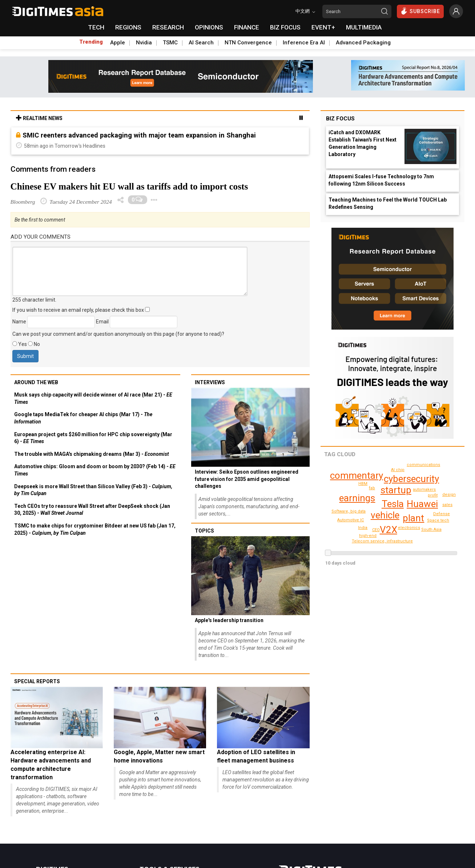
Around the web (36, 382)
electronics (410, 528)
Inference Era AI (304, 43)
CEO (376, 530)
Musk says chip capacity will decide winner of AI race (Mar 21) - (93, 398)
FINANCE (247, 27)
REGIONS (128, 27)
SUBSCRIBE (420, 11)
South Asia (420, 537)
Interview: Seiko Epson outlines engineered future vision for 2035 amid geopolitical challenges (247, 479)
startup (396, 490)
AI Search (201, 43)
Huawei (422, 504)
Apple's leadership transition (229, 620)
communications (425, 465)
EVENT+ (323, 27)
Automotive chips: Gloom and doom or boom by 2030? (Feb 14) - (95, 470)
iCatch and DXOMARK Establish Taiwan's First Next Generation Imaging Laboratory (363, 143)
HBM (363, 484)
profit (433, 495)
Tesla (392, 504)
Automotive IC (351, 520)
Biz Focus (340, 119)
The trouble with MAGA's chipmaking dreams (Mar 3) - (92, 454)
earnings (357, 498)
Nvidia (144, 43)
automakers (425, 489)
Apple (118, 43)
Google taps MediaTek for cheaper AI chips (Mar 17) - (83, 418)
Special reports (37, 681)
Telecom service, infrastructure (402, 544)
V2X (389, 530)
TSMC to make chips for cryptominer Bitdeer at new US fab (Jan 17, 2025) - (95, 529)
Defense (433, 521)
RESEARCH (168, 27)
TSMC (170, 43)
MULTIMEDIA (364, 27)
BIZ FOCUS (285, 27)
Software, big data (349, 511)
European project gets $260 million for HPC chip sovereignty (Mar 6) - (93, 438)
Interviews (210, 382)
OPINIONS (209, 27)
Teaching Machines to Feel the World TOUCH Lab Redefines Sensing (388, 203)
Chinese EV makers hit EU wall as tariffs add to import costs (129, 186)
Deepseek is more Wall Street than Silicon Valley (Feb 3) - (93, 490)
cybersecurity (411, 479)
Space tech (398, 470)
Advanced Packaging (363, 43)
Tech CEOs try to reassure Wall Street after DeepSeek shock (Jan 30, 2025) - (92, 510)
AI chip (432, 529)
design (369, 536)
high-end (448, 505)
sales (442, 514)
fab (372, 488)
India (363, 528)
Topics (204, 531)
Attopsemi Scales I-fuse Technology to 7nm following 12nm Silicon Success (381, 180)
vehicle (385, 515)
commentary (357, 475)
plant (414, 518)
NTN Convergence (248, 43)
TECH (96, 27)
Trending (91, 42)
